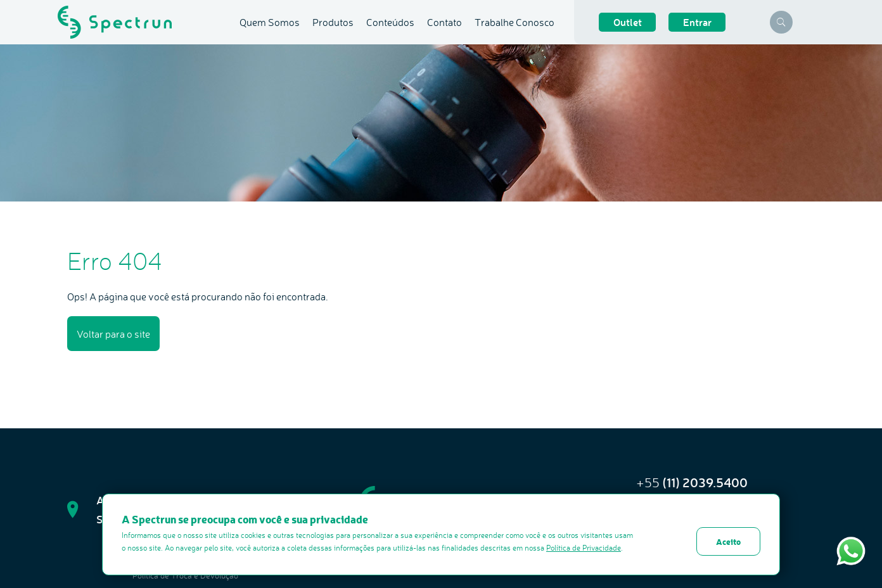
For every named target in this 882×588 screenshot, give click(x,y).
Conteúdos (390, 22)
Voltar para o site (113, 334)
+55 (692, 483)
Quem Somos (270, 22)
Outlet (628, 22)
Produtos (333, 22)
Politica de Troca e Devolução (185, 576)
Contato (444, 22)
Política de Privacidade (584, 548)
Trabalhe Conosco (514, 22)
